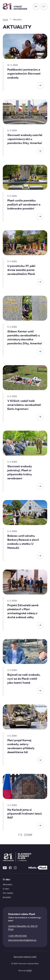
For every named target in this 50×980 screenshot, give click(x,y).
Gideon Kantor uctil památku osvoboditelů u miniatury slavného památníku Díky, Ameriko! (25, 337)
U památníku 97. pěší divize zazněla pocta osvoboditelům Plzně (21, 270)
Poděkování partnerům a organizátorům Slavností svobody (24, 74)
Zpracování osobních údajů (25, 957)
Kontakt (7, 897)
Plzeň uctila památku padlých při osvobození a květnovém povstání (24, 205)
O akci (6, 889)
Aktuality (8, 884)
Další (30, 834)
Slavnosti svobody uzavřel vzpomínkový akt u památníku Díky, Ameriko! (25, 139)
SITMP (29, 970)
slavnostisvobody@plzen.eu (22, 940)
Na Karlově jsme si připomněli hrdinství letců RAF (25, 814)
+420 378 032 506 (17, 936)
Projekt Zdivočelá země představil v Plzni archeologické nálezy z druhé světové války (23, 611)
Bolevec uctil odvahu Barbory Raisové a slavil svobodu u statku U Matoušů (23, 542)
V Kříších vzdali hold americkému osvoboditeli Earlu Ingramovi (24, 405)
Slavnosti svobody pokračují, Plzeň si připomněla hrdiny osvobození (20, 472)
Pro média (8, 893)
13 (25, 834)
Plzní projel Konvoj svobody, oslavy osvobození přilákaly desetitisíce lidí (21, 746)
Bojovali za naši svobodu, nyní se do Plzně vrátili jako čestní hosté (24, 679)
